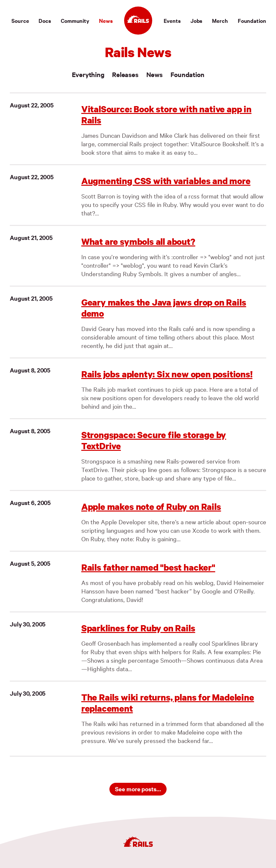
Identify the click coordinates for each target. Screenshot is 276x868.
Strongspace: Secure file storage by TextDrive (154, 440)
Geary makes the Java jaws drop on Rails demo (164, 308)
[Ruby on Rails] (138, 21)
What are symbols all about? (138, 241)
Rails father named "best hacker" (148, 567)
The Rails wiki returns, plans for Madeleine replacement (168, 703)
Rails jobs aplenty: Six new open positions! (167, 374)
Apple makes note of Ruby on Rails (151, 506)
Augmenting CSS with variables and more (166, 181)
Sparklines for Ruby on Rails (138, 628)
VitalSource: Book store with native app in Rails (166, 114)
